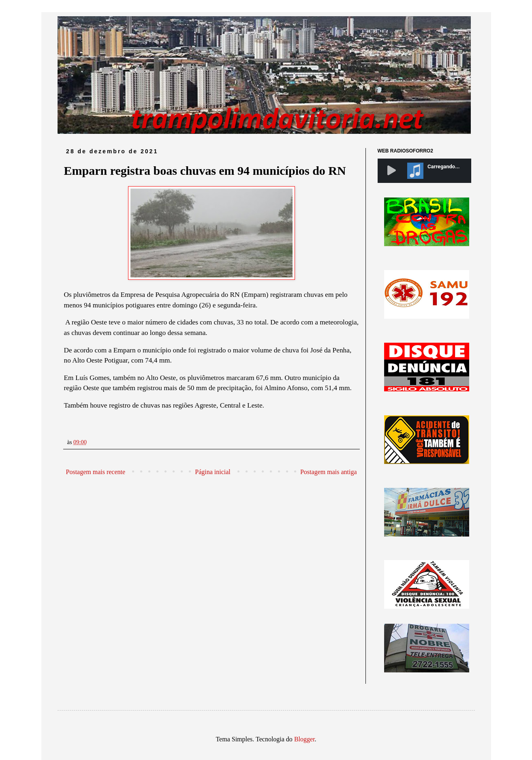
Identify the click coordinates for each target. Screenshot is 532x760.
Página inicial (213, 472)
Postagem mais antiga (329, 472)
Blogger (304, 739)
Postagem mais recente (96, 472)
